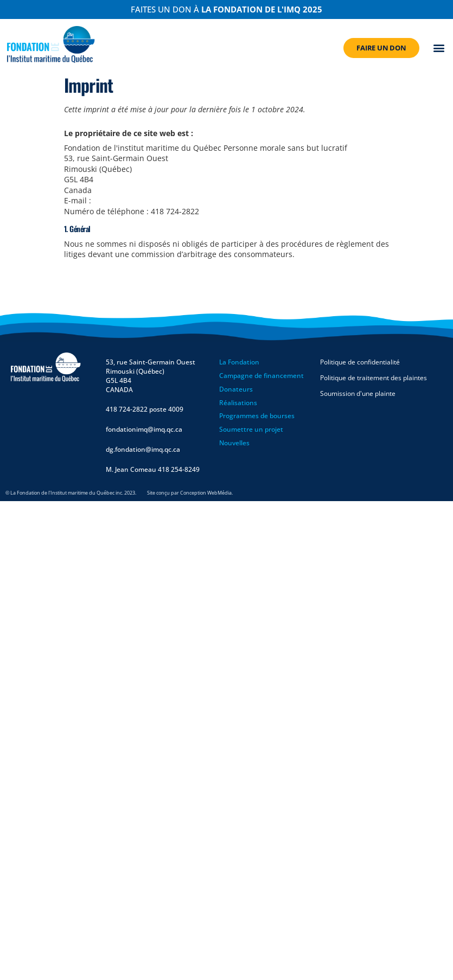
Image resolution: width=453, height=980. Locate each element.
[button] (439, 48)
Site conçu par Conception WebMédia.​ (190, 493)
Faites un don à (226, 9)
